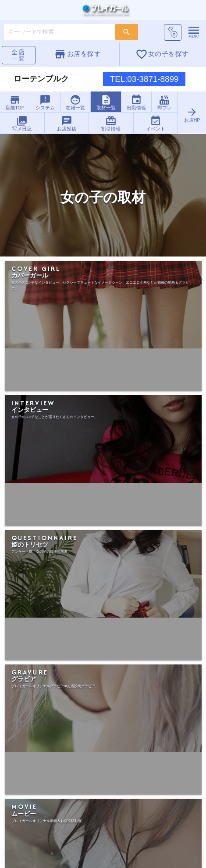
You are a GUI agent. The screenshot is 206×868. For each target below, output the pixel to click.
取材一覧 (106, 102)
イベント (156, 123)
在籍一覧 (76, 102)
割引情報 (111, 123)
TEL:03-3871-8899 (144, 79)
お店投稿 (67, 123)
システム (46, 102)
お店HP (192, 114)
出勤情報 (136, 102)
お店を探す (77, 54)
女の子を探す (162, 54)
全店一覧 (18, 55)
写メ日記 (22, 123)
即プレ (165, 102)
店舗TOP (15, 102)
